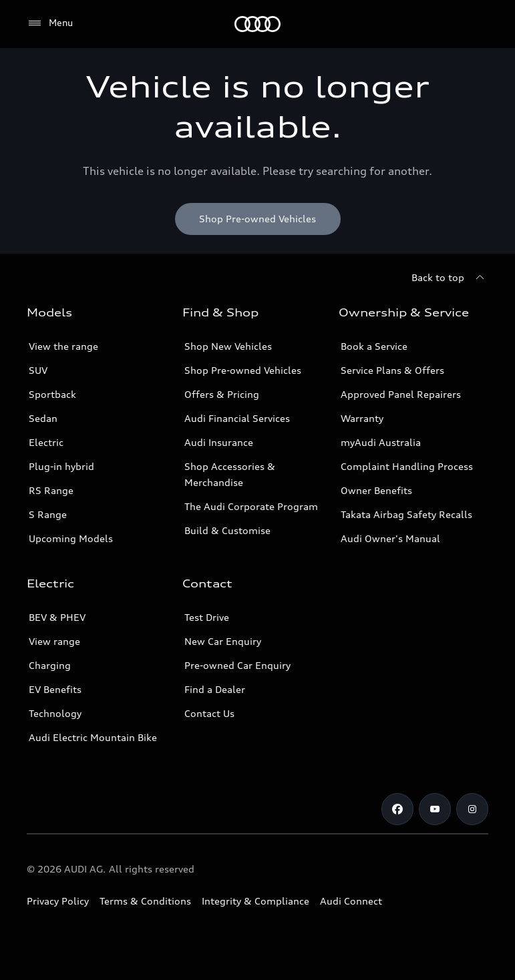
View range (54, 641)
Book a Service (374, 346)
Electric (46, 442)
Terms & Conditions (145, 901)
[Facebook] (397, 809)
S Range (48, 514)
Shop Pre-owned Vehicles (243, 370)
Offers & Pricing (222, 394)
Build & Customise (227, 530)
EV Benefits (55, 689)
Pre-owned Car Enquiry (237, 665)
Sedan (43, 418)
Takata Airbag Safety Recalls (406, 514)
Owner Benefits (376, 490)
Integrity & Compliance (255, 901)
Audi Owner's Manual (390, 538)
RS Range (51, 490)
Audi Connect (351, 901)
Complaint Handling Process (407, 466)
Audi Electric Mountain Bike (93, 737)
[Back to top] (450, 278)
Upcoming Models (71, 538)
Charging (50, 665)
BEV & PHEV (57, 617)
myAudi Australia (381, 442)
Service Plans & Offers (392, 370)
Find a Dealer (215, 689)
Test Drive (207, 617)
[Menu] (257, 24)
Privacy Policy (58, 901)
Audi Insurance (219, 442)
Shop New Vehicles (228, 346)
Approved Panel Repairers (401, 394)
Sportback (52, 394)
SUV (38, 370)
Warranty (362, 418)
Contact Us (209, 713)
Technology (55, 713)
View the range (63, 346)
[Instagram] (472, 809)
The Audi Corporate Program (251, 506)
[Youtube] (435, 809)
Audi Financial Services (237, 418)
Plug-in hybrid (61, 466)
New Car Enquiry (223, 641)
